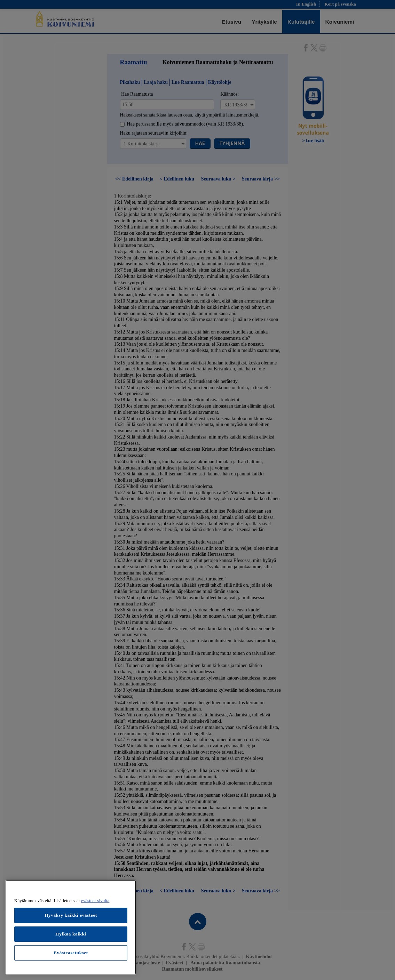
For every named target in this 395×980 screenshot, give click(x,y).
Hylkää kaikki (71, 934)
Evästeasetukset (71, 953)
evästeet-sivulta (95, 901)
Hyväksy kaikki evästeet (71, 915)
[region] (71, 927)
